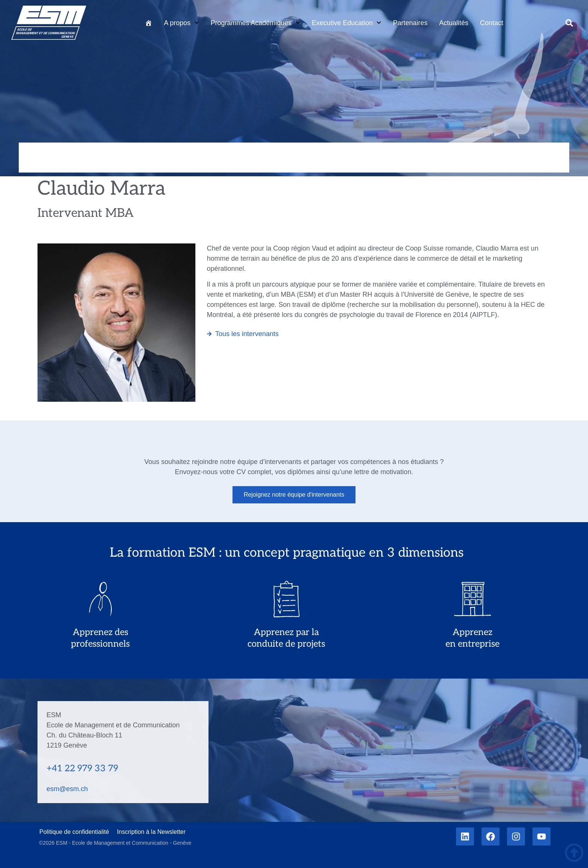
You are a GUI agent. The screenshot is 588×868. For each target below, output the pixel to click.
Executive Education (346, 23)
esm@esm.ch (67, 789)
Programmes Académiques (256, 23)
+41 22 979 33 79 (82, 768)
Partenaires (410, 23)
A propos (181, 23)
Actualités (454, 23)
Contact (492, 23)
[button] (569, 23)
